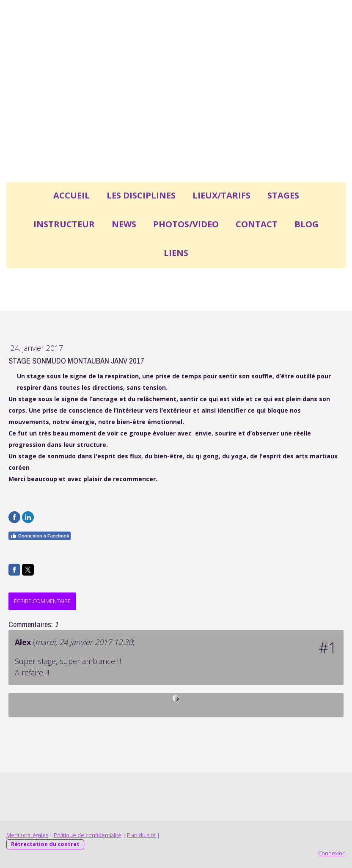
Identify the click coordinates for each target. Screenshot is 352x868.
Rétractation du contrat (45, 844)
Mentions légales (27, 835)
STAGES (283, 195)
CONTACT (257, 224)
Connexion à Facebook (40, 536)
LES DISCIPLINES (141, 195)
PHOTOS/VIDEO (186, 224)
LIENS (176, 253)
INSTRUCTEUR (64, 224)
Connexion (332, 853)
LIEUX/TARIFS (221, 195)
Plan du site (141, 835)
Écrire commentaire (42, 601)
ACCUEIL (71, 195)
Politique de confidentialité (88, 835)
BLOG (307, 224)
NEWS (124, 224)
